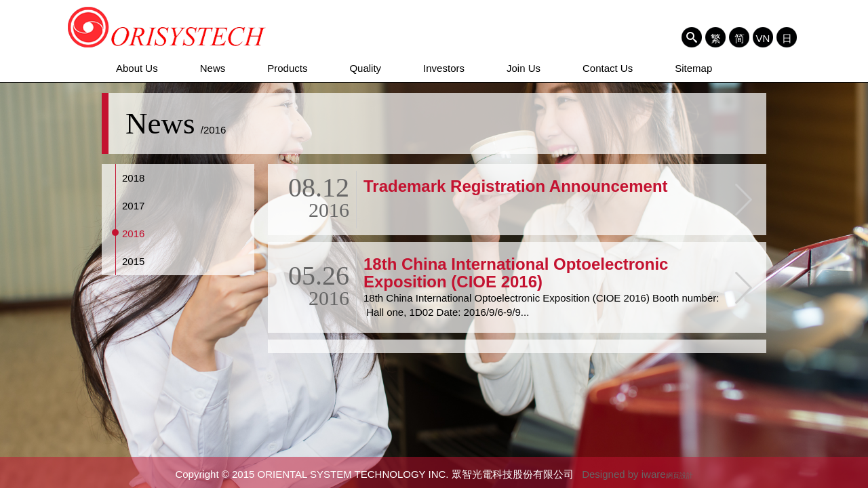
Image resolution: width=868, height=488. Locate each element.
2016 (133, 233)
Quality (365, 68)
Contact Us (608, 68)
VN (763, 38)
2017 (133, 206)
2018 (133, 178)
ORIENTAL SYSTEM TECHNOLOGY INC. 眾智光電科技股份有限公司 (167, 27)
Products (287, 68)
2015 (133, 261)
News (213, 68)
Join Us (524, 68)
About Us (137, 68)
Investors (444, 68)
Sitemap (693, 68)
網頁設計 (679, 475)
